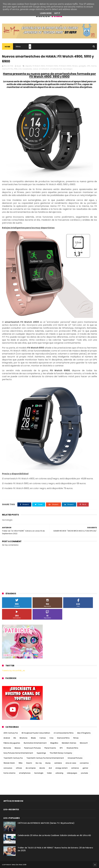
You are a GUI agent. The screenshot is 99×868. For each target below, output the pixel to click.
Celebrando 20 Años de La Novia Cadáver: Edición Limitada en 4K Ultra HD (54, 835)
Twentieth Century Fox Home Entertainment (45, 758)
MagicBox (54, 743)
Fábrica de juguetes (12, 743)
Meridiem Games (69, 743)
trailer (49, 773)
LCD (20, 69)
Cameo (43, 738)
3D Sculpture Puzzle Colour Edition (36, 733)
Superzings (41, 753)
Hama (94, 66)
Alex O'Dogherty (84, 733)
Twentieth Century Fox (13, 758)
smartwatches (56, 69)
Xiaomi (29, 763)
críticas (19, 768)
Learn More (46, 13)
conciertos (84, 763)
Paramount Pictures (32, 748)
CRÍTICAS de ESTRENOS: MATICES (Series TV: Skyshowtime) (46, 823)
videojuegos (72, 773)
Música (18, 748)
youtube (84, 773)
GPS (89, 66)
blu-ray (39, 763)
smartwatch (44, 69)
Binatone (24, 738)
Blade (33, 738)
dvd (50, 768)
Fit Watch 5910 (52, 66)
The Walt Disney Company (61, 753)
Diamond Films (63, 738)
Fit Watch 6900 (65, 66)
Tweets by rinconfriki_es (13, 671)
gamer (85, 768)
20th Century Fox (11, 733)
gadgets (82, 66)
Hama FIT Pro (8, 69)
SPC (61, 748)
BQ (15, 738)
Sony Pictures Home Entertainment (18, 753)
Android (7, 738)
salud (35, 69)
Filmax (76, 738)
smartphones (25, 773)
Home (8, 47)
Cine (51, 738)
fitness (75, 66)
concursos (8, 768)
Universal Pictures (75, 758)
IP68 (16, 69)
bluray (48, 763)
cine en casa (71, 763)
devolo (42, 768)
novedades (27, 69)
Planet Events (50, 748)
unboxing (59, 773)
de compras (31, 768)
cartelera (58, 763)
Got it (57, 13)
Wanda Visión (9, 763)
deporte (28, 66)
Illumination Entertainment (35, 743)
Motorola (7, 748)
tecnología (68, 69)
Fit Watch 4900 (39, 66)
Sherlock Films (72, 748)
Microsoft (84, 743)
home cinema (9, 773)
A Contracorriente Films (64, 733)
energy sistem (62, 768)
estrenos (75, 768)
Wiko (21, 763)
